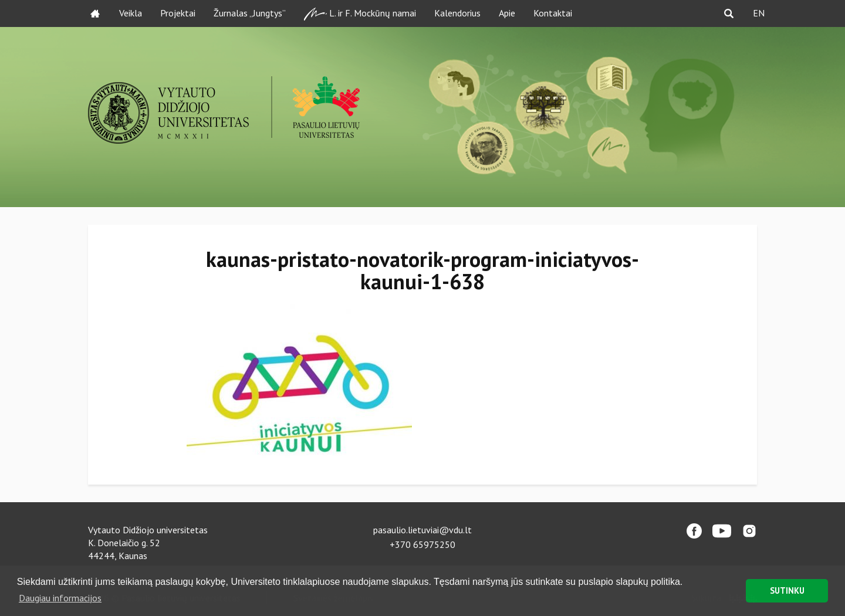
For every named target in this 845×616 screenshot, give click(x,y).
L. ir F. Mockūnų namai (360, 14)
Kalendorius (457, 13)
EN (759, 13)
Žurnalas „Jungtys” (250, 13)
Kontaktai (553, 13)
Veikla (131, 13)
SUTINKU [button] (787, 590)
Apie (507, 13)
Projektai (178, 13)
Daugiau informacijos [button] (60, 598)
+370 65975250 (422, 544)
